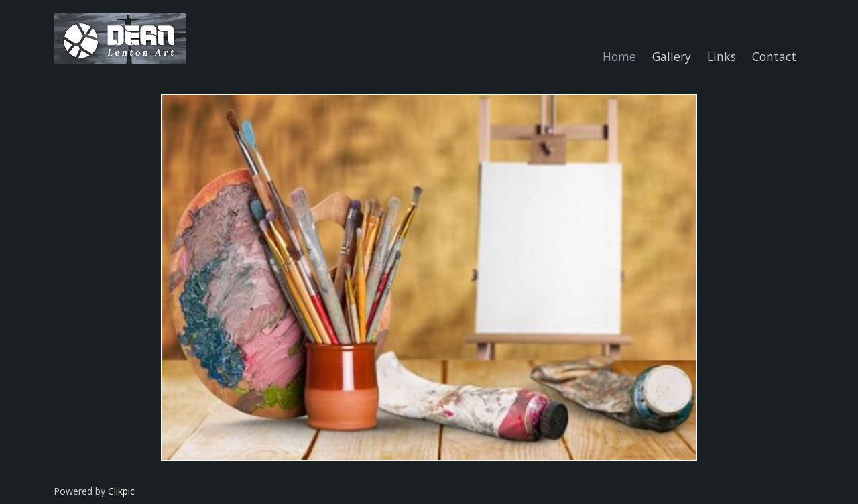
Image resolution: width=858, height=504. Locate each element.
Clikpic (121, 491)
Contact (774, 56)
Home (619, 56)
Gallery (672, 56)
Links (722, 56)
